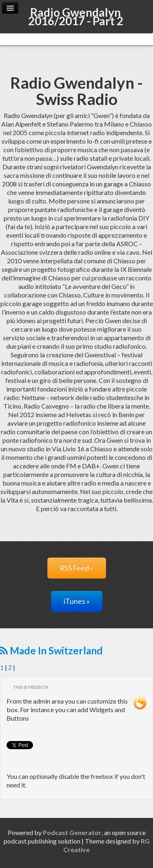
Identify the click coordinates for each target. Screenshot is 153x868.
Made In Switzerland (51, 650)
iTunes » (77, 601)
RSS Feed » (77, 568)
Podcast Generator (72, 832)
